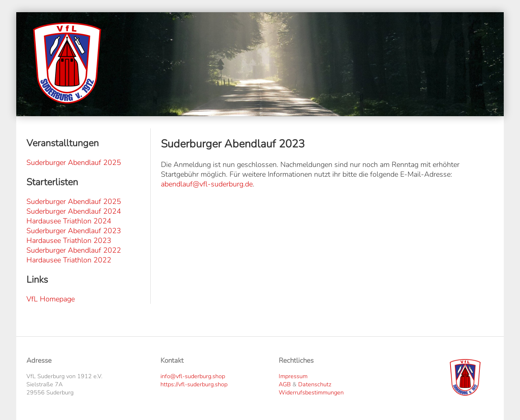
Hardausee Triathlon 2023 (69, 240)
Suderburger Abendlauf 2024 (74, 211)
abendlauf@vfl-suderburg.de (207, 184)
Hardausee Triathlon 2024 (69, 221)
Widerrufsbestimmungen (311, 392)
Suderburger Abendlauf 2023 (74, 231)
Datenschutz (315, 384)
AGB (285, 384)
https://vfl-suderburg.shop (194, 384)
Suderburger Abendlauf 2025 (74, 162)
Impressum (293, 376)
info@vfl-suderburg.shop (193, 376)
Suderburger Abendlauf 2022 (74, 250)
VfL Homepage (51, 299)
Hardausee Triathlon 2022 (69, 260)
